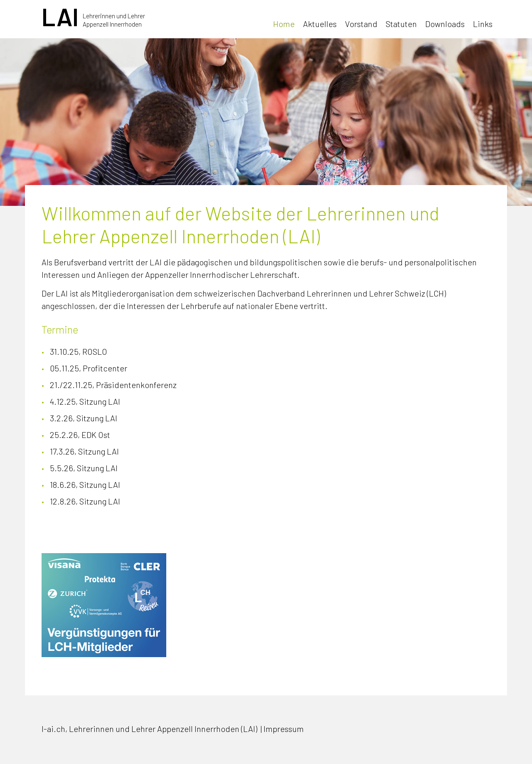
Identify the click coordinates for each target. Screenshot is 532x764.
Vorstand (361, 24)
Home (284, 24)
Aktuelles (320, 24)
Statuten (401, 24)
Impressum (284, 729)
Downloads (445, 24)
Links (483, 24)
